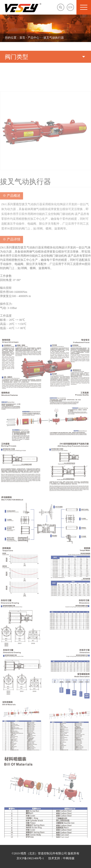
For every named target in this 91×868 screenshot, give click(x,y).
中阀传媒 (69, 858)
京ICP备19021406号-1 (30, 858)
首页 (22, 38)
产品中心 (34, 38)
